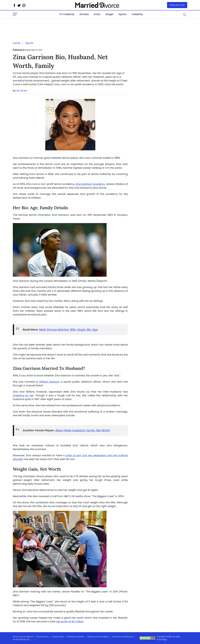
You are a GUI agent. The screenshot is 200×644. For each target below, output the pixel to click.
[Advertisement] (38, 25)
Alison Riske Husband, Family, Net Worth (83, 430)
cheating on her (23, 395)
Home (17, 43)
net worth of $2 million (70, 621)
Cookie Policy (58, 637)
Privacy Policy (43, 637)
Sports (122, 14)
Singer (109, 14)
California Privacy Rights (98, 637)
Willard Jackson (49, 382)
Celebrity (137, 14)
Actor (97, 14)
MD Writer (22, 91)
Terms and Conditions (23, 637)
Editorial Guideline (75, 637)
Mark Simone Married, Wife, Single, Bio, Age (68, 330)
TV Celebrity (67, 14)
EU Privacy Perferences (123, 637)
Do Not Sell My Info (21, 639)
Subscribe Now (177, 5)
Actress (84, 14)
